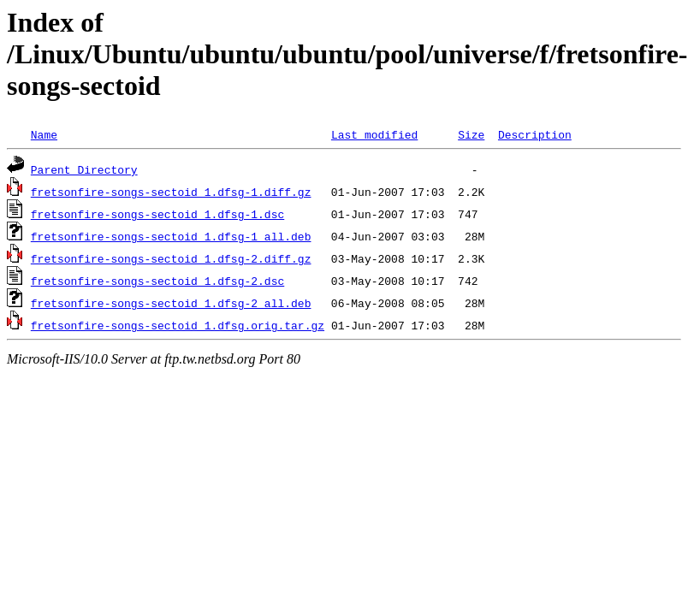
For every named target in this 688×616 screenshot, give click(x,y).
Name (44, 134)
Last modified (374, 134)
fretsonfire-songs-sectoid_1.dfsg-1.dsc (157, 214)
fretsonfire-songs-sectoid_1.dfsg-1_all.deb (171, 236)
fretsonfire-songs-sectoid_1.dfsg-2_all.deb (171, 303)
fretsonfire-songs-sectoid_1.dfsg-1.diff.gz (171, 192)
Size (471, 134)
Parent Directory (84, 169)
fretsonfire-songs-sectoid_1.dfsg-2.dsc (157, 281)
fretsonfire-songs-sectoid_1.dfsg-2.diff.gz (171, 258)
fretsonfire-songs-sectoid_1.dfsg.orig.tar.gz (178, 325)
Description (535, 134)
